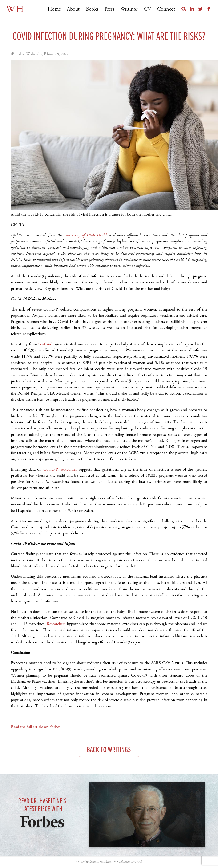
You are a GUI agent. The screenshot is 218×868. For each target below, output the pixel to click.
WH (15, 9)
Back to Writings (109, 750)
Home (54, 9)
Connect (166, 9)
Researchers (56, 624)
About (73, 9)
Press (109, 9)
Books (92, 9)
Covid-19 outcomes (60, 469)
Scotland (45, 344)
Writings (129, 9)
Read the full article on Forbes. (37, 727)
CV (148, 9)
